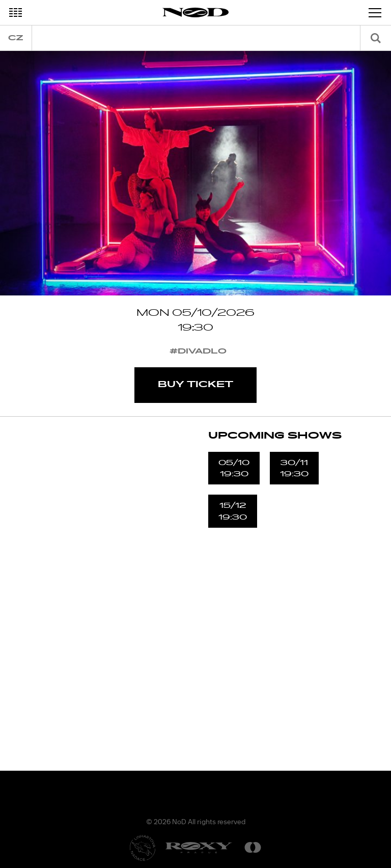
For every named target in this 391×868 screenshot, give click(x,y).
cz (16, 38)
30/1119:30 (294, 468)
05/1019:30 (234, 468)
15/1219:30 (233, 511)
